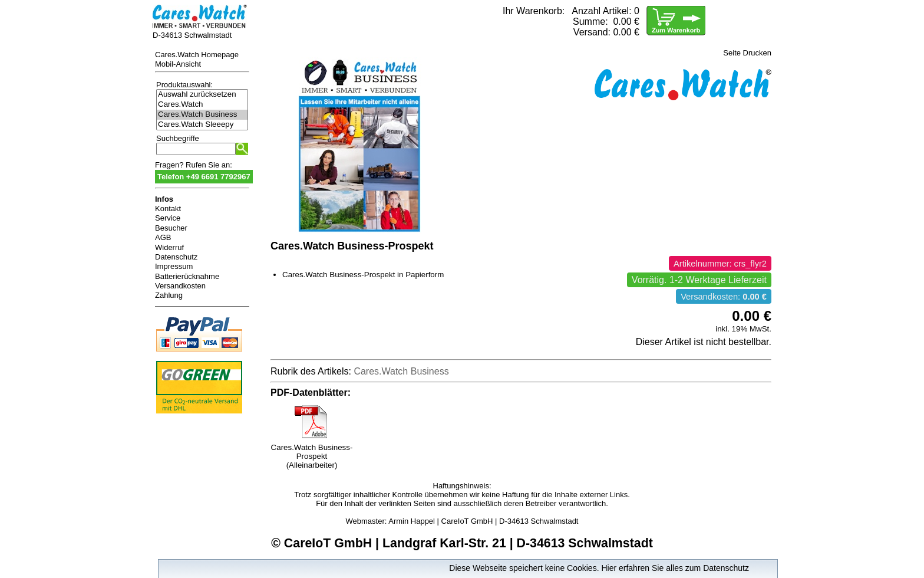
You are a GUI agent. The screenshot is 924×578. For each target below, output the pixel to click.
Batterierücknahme (187, 276)
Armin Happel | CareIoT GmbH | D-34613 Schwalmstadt (483, 521)
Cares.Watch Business (202, 115)
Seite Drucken (747, 53)
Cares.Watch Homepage (197, 55)
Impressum (174, 266)
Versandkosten (180, 286)
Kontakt (168, 208)
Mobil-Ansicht (178, 64)
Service (168, 218)
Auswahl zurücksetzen (202, 95)
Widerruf (169, 247)
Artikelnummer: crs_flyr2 (720, 264)
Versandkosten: (724, 297)
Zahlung (169, 295)
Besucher (171, 228)
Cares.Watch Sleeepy (202, 125)
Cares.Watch (202, 105)
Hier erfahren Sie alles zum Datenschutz (675, 568)
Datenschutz (176, 257)
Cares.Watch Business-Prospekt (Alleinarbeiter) (312, 453)
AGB (163, 237)
